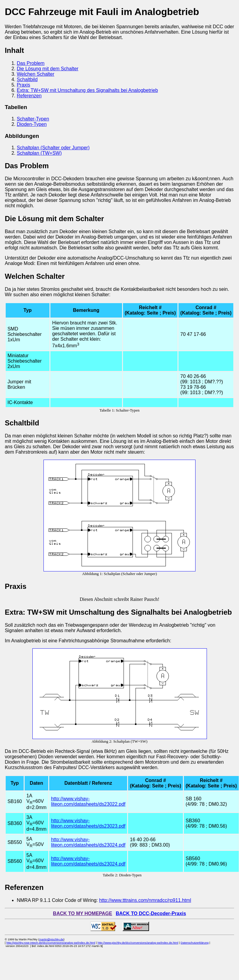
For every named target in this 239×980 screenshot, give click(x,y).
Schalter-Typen (33, 119)
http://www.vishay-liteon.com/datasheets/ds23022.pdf (88, 801)
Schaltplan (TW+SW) (39, 153)
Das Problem (31, 63)
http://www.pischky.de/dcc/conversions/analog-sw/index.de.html (138, 943)
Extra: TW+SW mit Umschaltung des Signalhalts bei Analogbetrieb (87, 90)
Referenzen (29, 96)
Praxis (23, 85)
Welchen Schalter (36, 74)
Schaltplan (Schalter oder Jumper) (53, 148)
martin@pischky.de (51, 939)
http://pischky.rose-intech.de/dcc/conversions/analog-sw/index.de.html (51, 943)
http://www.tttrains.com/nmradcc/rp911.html (145, 900)
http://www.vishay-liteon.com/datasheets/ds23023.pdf (88, 823)
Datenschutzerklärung (194, 943)
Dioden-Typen (32, 124)
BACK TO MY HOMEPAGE (83, 913)
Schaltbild (27, 79)
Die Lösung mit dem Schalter (48, 69)
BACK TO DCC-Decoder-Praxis (151, 913)
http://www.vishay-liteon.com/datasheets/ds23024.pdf (88, 842)
